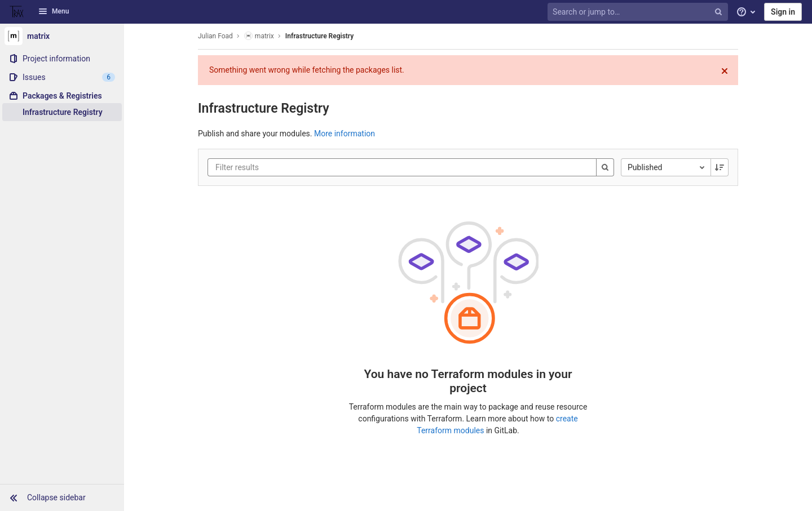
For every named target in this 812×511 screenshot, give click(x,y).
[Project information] (62, 59)
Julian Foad (215, 36)
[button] (62, 497)
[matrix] (62, 36)
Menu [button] (54, 11)
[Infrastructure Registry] (62, 112)
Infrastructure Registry (319, 36)
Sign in (783, 12)
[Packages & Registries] (62, 96)
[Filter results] (283, 167)
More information (345, 134)
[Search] (605, 167)
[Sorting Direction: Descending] (720, 167)
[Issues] (62, 77)
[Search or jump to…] (639, 12)
